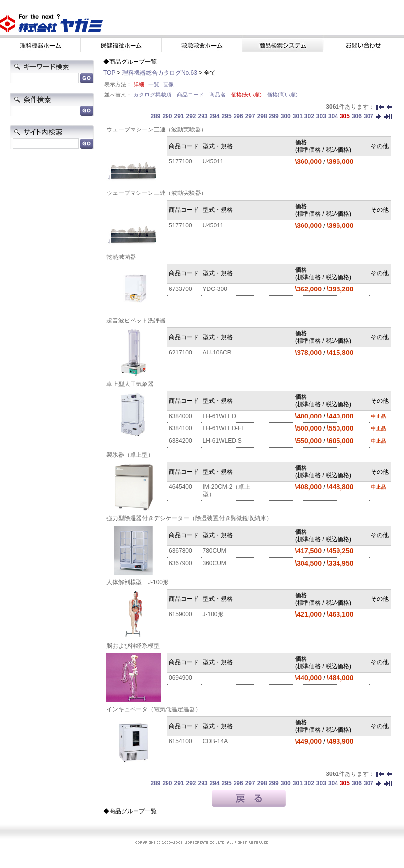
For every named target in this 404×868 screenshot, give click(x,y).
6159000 (181, 614)
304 (333, 116)
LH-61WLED (219, 416)
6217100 (181, 353)
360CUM (215, 563)
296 (238, 116)
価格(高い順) (282, 95)
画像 (168, 84)
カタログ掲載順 (153, 95)
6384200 (181, 441)
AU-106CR (217, 353)
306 (357, 116)
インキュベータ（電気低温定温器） (154, 709)
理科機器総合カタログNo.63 (160, 73)
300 (286, 116)
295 (227, 116)
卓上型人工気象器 (130, 384)
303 (321, 116)
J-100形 (213, 614)
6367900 (181, 563)
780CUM (215, 551)
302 (309, 116)
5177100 (181, 161)
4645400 (181, 487)
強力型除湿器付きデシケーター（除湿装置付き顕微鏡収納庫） (189, 518)
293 (203, 116)
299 (274, 116)
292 (191, 116)
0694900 (181, 678)
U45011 (213, 161)
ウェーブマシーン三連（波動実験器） (157, 129)
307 (369, 116)
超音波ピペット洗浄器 (136, 321)
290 (167, 116)
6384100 (181, 428)
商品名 (218, 95)
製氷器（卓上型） (130, 455)
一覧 (154, 84)
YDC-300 (215, 289)
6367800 (181, 551)
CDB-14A (216, 741)
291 (179, 116)
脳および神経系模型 (133, 646)
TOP (109, 73)
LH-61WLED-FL (224, 428)
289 (155, 116)
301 (298, 116)
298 (262, 116)
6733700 (181, 289)
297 (250, 116)
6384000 (181, 416)
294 (215, 116)
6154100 (181, 741)
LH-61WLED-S (222, 441)
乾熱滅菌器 (121, 257)
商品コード (191, 95)
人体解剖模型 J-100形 (137, 582)
